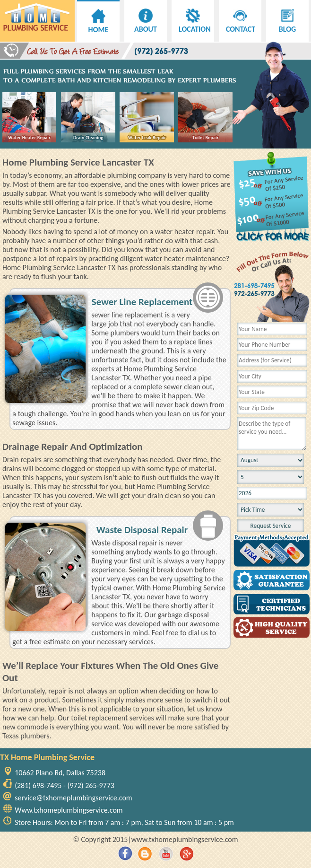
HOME (99, 25)
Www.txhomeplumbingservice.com (69, 810)
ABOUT (146, 25)
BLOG (287, 25)
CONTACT (241, 25)
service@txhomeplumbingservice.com (73, 798)
